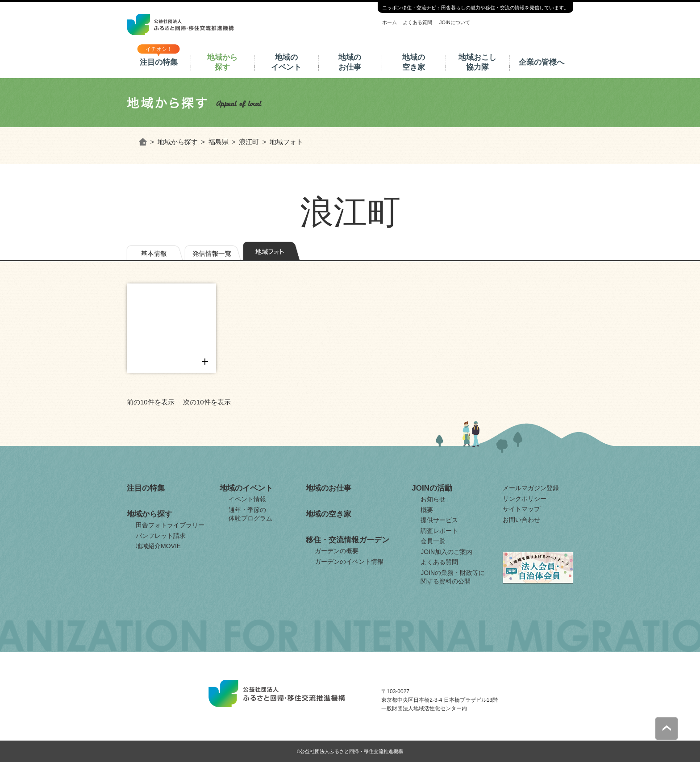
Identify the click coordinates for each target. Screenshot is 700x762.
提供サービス (439, 520)
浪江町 (249, 142)
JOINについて (455, 22)
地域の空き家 (414, 62)
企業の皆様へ (542, 62)
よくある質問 (417, 22)
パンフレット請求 (161, 536)
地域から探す (222, 62)
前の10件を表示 (151, 402)
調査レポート (439, 531)
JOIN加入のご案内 (446, 552)
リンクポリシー (525, 499)
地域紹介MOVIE (158, 546)
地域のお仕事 (350, 62)
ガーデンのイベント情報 (349, 562)
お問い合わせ (521, 520)
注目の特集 (159, 62)
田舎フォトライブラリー (170, 525)
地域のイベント (286, 62)
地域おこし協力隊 (477, 62)
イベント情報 (247, 499)
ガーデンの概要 (337, 551)
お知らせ (433, 499)
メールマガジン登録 (531, 488)
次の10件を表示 (207, 402)
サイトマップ (521, 509)
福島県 (219, 142)
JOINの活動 (432, 488)
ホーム (390, 22)
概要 (427, 510)
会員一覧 (433, 541)
